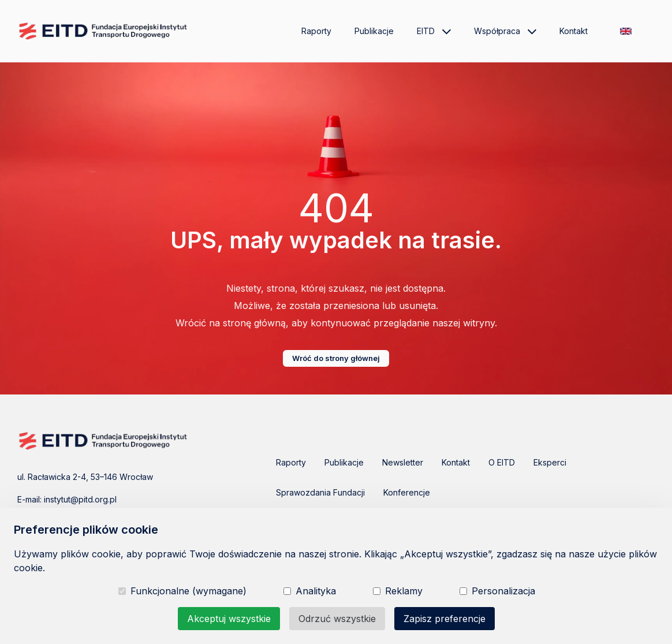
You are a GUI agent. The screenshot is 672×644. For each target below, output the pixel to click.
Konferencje (407, 492)
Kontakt (574, 31)
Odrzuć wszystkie (337, 619)
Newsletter (403, 462)
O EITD (502, 462)
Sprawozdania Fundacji (320, 492)
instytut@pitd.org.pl (80, 499)
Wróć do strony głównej (336, 358)
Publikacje (374, 31)
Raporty (316, 31)
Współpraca (505, 31)
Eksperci (550, 462)
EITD (434, 31)
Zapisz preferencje (445, 619)
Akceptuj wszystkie (229, 619)
